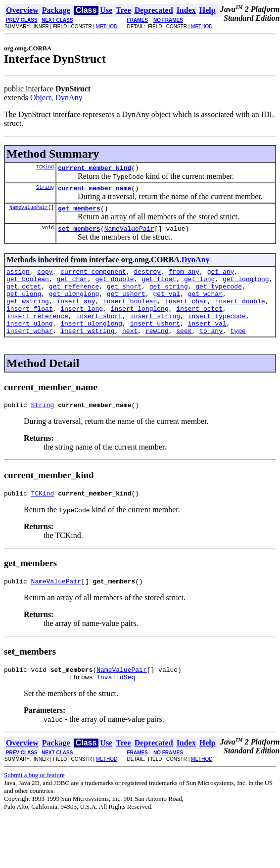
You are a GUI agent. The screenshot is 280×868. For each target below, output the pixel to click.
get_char (72, 288)
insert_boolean (130, 314)
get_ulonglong (74, 305)
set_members (79, 234)
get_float (159, 288)
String (45, 190)
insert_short (99, 332)
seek (184, 350)
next (130, 350)
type (238, 350)
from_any (184, 279)
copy (45, 279)
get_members (79, 212)
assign (18, 279)
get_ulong (24, 305)
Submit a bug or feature (34, 802)
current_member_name (94, 191)
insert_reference (37, 332)
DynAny (69, 98)
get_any (221, 279)
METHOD (107, 26)
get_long (199, 288)
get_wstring (28, 314)
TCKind (45, 168)
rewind (157, 350)
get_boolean (28, 288)
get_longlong (246, 288)
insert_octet (199, 323)
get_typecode (219, 296)
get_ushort (126, 305)
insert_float (30, 323)
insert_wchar (30, 350)
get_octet (24, 296)
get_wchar (205, 305)
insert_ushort (155, 341)
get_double (114, 288)
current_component (93, 279)
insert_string (155, 332)
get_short (124, 296)
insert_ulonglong (91, 341)
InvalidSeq (116, 703)
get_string (169, 296)
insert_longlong (140, 323)
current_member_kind (94, 169)
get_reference (74, 296)
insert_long (82, 323)
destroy (147, 279)
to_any (211, 350)
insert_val (207, 341)
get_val (166, 305)
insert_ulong (30, 341)
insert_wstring (87, 350)
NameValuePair (29, 211)
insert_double (240, 314)
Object (41, 98)
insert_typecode (217, 332)
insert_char (186, 314)
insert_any (76, 314)
